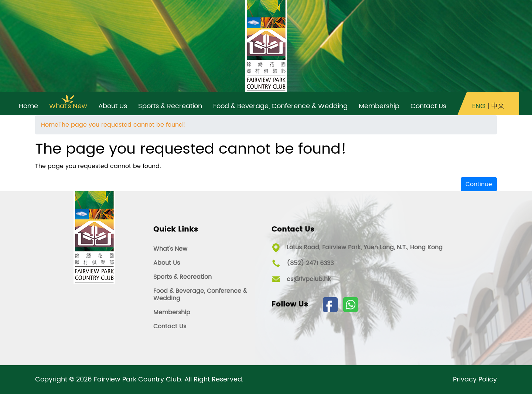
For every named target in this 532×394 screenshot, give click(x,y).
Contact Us (170, 326)
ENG (479, 106)
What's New (170, 249)
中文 (498, 106)
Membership (172, 312)
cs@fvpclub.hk (309, 279)
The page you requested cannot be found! (122, 125)
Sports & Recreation (183, 277)
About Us (167, 263)
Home (50, 125)
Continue (479, 184)
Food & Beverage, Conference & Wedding (200, 295)
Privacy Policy (475, 380)
